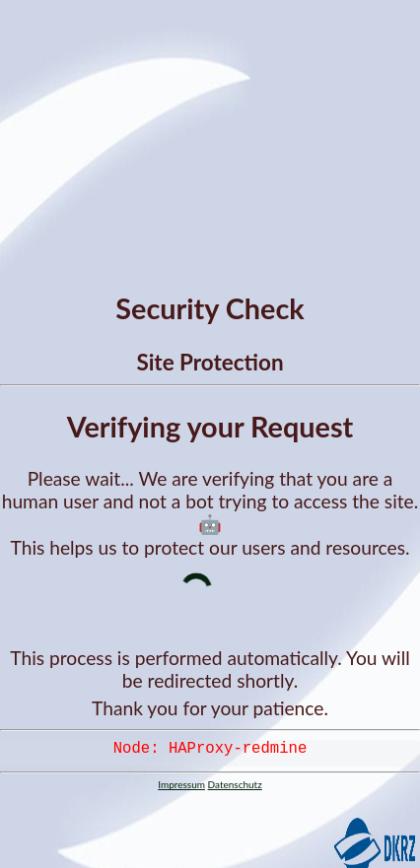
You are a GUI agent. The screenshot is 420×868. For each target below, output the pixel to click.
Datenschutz (235, 788)
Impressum (181, 788)
